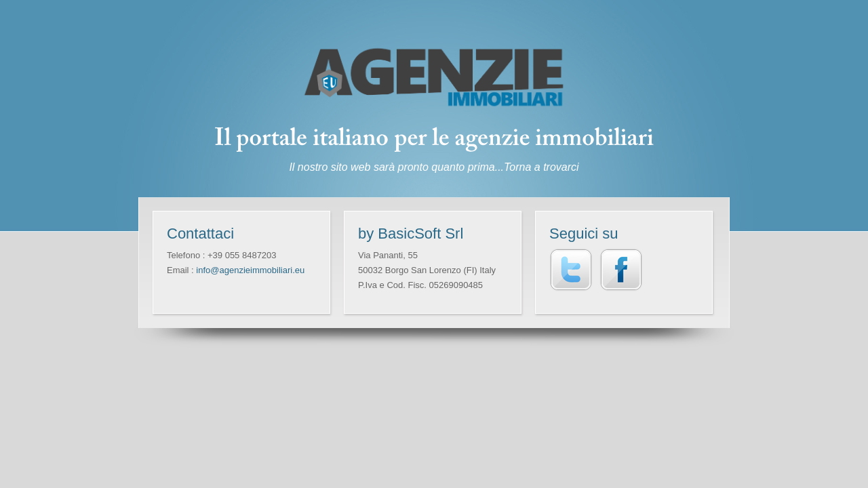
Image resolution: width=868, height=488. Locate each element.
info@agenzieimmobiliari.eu (250, 270)
